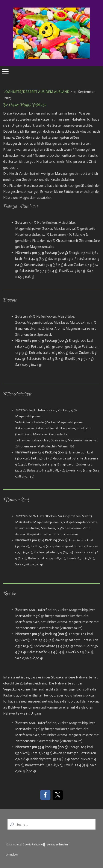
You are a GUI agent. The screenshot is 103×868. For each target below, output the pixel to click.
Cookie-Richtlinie (33, 844)
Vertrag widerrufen (57, 844)
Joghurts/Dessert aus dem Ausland (37, 92)
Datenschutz (14, 844)
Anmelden (12, 854)
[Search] (51, 824)
